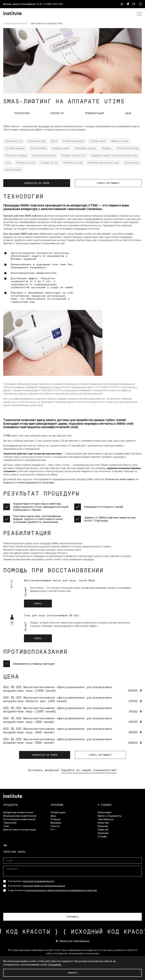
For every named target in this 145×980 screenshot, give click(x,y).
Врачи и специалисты (110, 816)
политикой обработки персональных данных (44, 886)
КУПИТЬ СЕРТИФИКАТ (108, 183)
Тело (6, 826)
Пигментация (58, 812)
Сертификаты (106, 819)
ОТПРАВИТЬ (72, 917)
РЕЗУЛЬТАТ (57, 113)
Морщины (56, 823)
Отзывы (102, 836)
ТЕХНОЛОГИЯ (22, 113)
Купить (38, 604)
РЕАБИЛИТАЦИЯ (95, 113)
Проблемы (57, 805)
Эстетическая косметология (19, 819)
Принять (72, 973)
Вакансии (103, 826)
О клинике (105, 805)
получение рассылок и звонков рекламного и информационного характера (61, 890)
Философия (104, 812)
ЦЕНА (128, 113)
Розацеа (55, 819)
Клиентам (103, 823)
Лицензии (103, 833)
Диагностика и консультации (20, 830)
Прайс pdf (103, 830)
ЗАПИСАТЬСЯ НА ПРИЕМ (37, 183)
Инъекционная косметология (20, 816)
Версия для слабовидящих (73, 941)
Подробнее (55, 965)
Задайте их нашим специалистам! (89, 770)
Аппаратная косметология (18, 812)
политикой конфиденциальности (38, 881)
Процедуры (11, 805)
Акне (53, 816)
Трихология (10, 823)
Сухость (55, 826)
